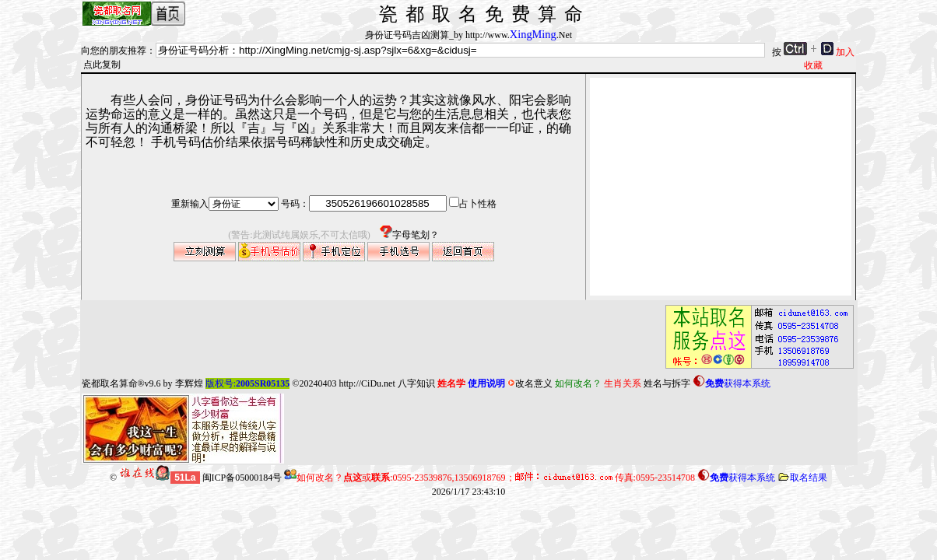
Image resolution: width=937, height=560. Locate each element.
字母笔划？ (405, 235)
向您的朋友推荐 (114, 51)
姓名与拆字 (667, 383)
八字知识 (416, 383)
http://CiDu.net (367, 383)
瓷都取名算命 (110, 383)
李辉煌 (189, 383)
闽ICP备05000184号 (242, 478)
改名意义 (530, 383)
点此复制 (102, 65)
